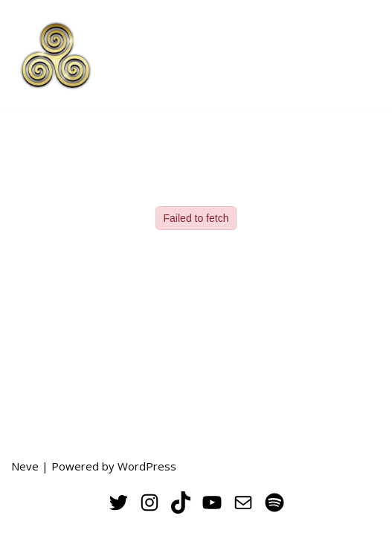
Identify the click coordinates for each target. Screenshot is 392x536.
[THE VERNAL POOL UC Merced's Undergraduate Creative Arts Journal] (56, 55)
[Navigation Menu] (363, 55)
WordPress (147, 466)
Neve (25, 466)
